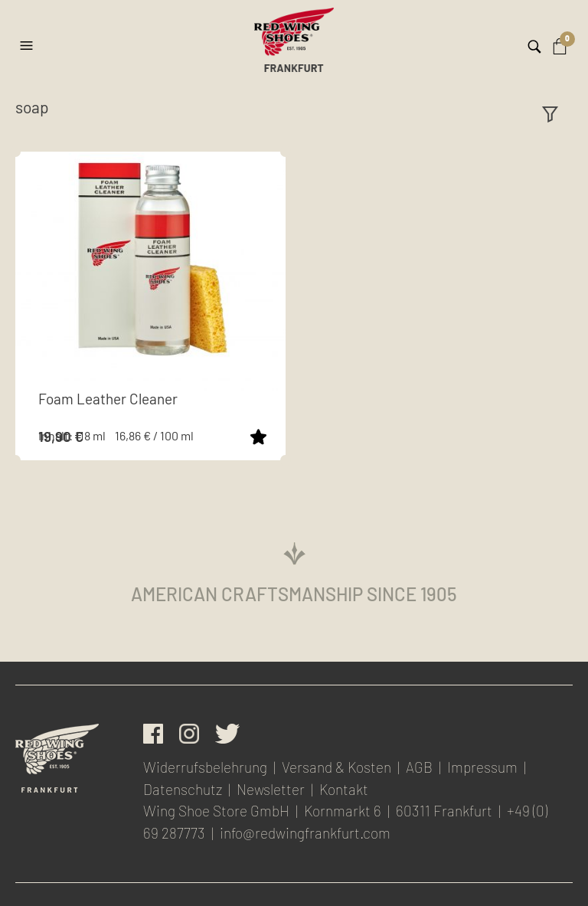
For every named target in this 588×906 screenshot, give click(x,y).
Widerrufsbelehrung (205, 767)
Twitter (227, 734)
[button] (28, 40)
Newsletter (271, 789)
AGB (419, 767)
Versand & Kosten (336, 767)
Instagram (189, 734)
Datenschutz (183, 789)
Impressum (482, 767)
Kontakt (344, 789)
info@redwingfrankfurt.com (305, 833)
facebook (153, 734)
